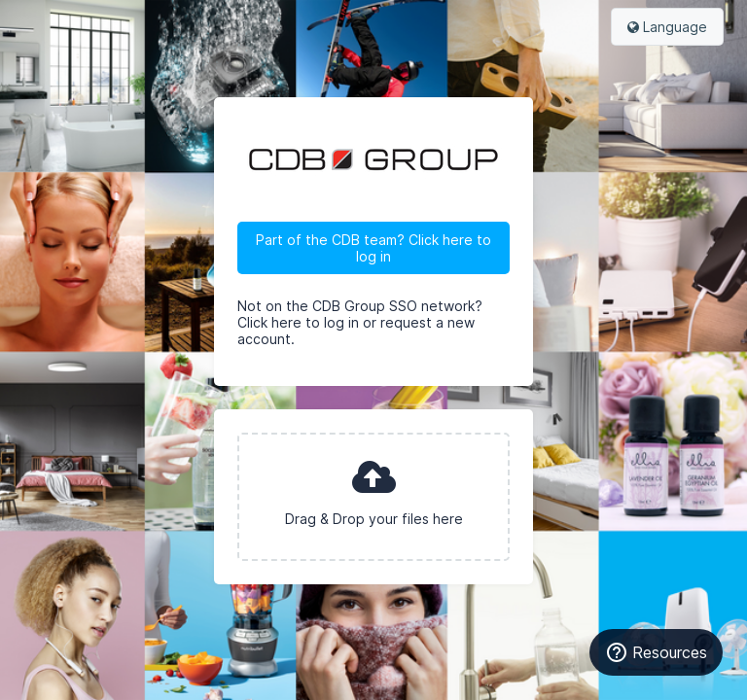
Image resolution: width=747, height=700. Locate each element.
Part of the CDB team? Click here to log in (373, 248)
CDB (373, 159)
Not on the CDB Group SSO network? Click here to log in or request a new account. (360, 322)
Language (667, 27)
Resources (656, 652)
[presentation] (373, 497)
